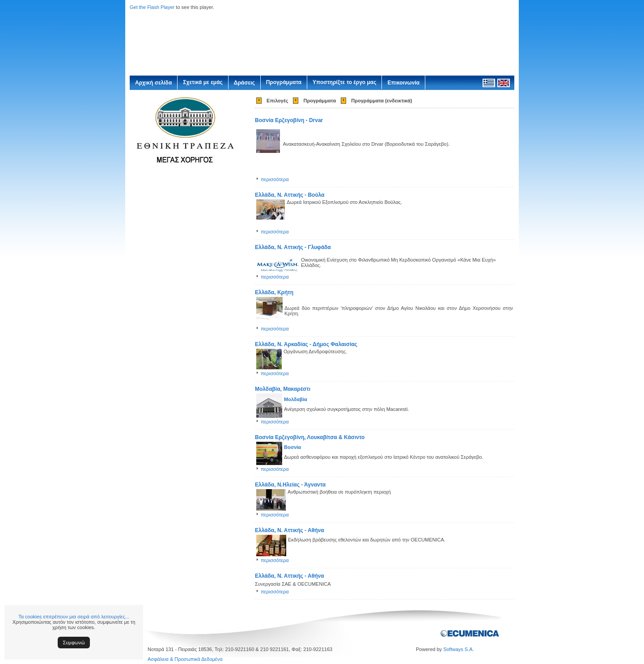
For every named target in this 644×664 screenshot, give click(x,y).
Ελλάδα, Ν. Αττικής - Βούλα (290, 195)
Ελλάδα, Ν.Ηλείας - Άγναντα (290, 485)
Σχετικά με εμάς (203, 82)
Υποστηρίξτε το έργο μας (344, 82)
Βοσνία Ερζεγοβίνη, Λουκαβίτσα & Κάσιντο (310, 437)
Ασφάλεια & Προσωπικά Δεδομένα (185, 659)
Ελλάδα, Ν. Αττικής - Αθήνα (290, 530)
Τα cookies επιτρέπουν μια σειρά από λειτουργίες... (74, 617)
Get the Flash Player (152, 7)
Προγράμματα (284, 82)
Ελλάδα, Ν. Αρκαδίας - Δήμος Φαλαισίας (306, 344)
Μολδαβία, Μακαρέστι (283, 389)
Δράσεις (244, 83)
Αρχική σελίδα (153, 83)
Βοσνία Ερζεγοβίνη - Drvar (289, 120)
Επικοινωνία (403, 83)
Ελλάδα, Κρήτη (274, 292)
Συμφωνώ (74, 643)
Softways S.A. (458, 649)
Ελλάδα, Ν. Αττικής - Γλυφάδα (293, 247)
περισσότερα (275, 179)
